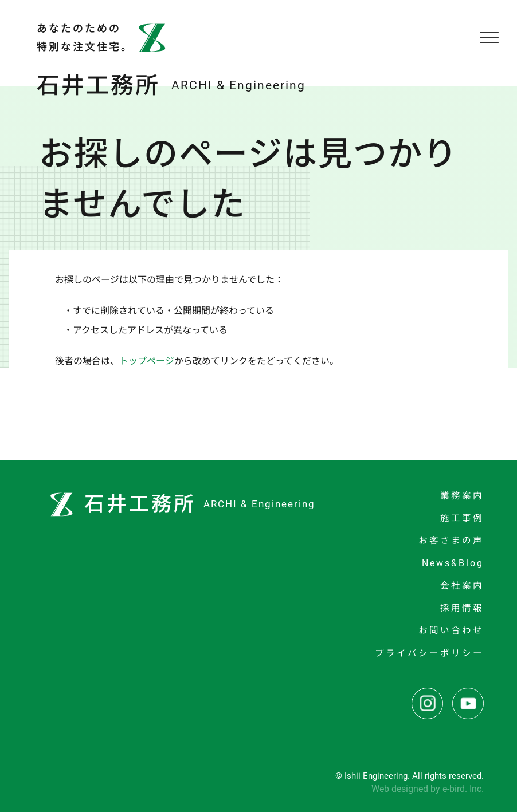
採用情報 (462, 608)
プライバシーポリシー (429, 653)
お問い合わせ (451, 630)
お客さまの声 (451, 541)
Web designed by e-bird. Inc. (428, 789)
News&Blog (453, 563)
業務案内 (462, 496)
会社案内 (462, 586)
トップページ (147, 361)
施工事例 (462, 518)
